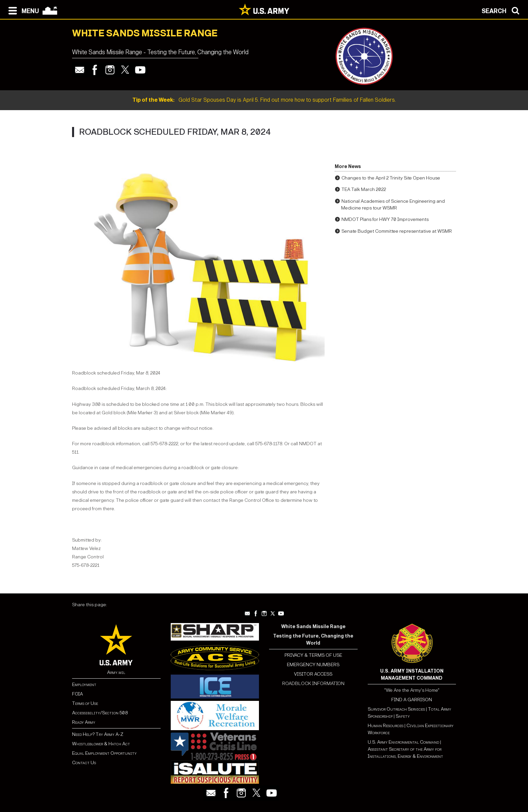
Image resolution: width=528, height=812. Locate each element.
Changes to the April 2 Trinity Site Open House (391, 178)
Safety (403, 716)
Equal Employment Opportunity (104, 753)
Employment (84, 685)
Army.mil (116, 672)
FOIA (77, 694)
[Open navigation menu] (22, 10)
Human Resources (386, 726)
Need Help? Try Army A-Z (98, 734)
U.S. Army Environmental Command (403, 742)
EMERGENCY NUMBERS (313, 665)
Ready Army (84, 722)
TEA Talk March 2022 (364, 189)
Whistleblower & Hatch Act (101, 744)
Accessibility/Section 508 (100, 713)
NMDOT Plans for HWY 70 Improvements (385, 219)
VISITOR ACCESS (313, 674)
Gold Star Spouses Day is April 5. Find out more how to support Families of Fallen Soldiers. (264, 100)
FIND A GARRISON (412, 700)
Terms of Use (85, 703)
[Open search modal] (502, 10)
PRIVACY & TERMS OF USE (313, 655)
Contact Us (84, 763)
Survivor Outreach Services (396, 709)
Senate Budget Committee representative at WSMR (397, 231)
